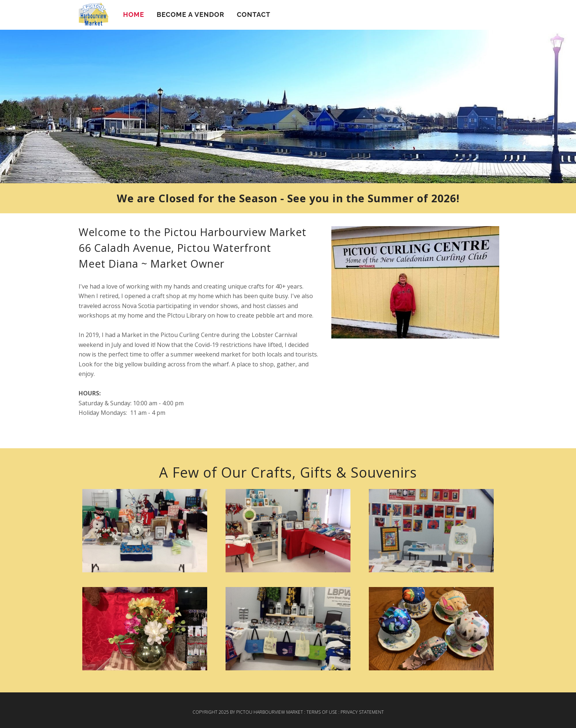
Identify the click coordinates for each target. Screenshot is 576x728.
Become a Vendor (190, 15)
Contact (254, 15)
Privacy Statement (362, 712)
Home (134, 15)
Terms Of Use (322, 712)
